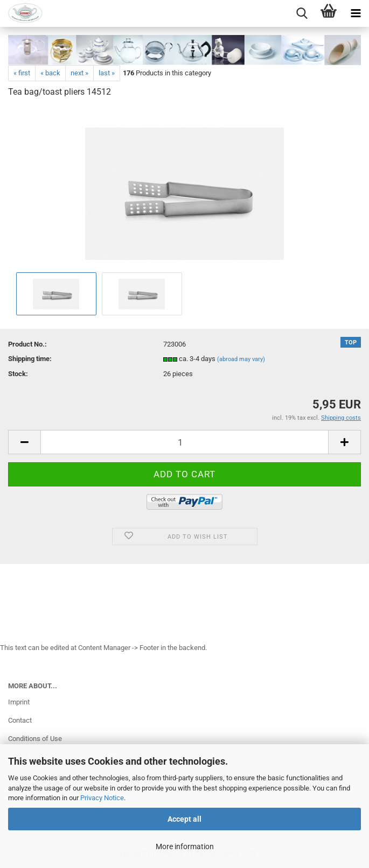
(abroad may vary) (241, 359)
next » (79, 73)
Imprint (19, 702)
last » (107, 73)
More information (185, 846)
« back (50, 73)
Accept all (184, 819)
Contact (20, 720)
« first (22, 73)
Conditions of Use (35, 739)
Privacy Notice (102, 798)
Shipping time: (30, 359)
